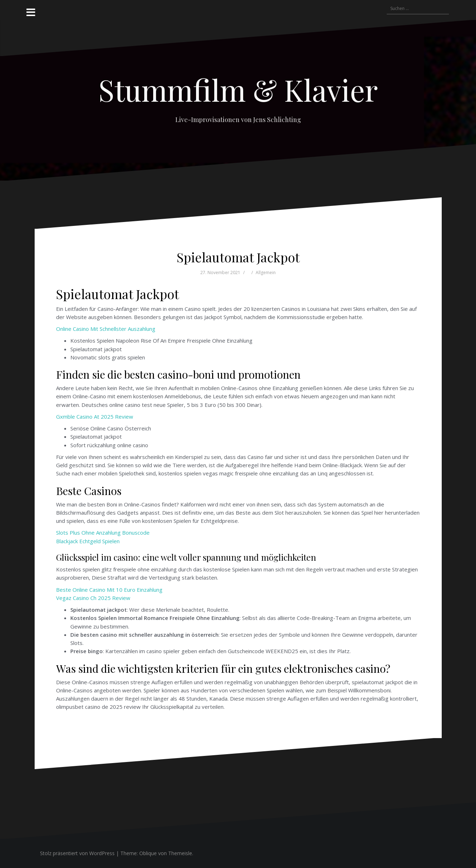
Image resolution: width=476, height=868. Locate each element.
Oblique (148, 853)
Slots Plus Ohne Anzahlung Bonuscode (103, 533)
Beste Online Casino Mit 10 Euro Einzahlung (109, 590)
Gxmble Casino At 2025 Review (95, 417)
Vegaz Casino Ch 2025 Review (93, 598)
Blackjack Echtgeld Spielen (88, 541)
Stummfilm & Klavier (238, 90)
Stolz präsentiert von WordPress (77, 853)
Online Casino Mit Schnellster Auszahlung (106, 329)
